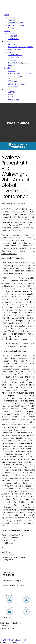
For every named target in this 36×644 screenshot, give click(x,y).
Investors (17, 248)
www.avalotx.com (9, 254)
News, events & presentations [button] (18, 146)
